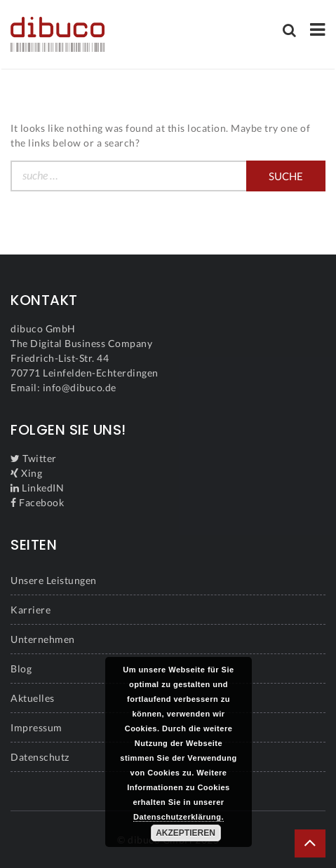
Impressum (36, 727)
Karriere (31, 610)
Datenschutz (40, 757)
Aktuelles (33, 698)
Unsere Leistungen (54, 580)
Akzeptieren (186, 833)
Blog (21, 669)
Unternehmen (43, 639)
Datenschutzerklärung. (179, 817)
